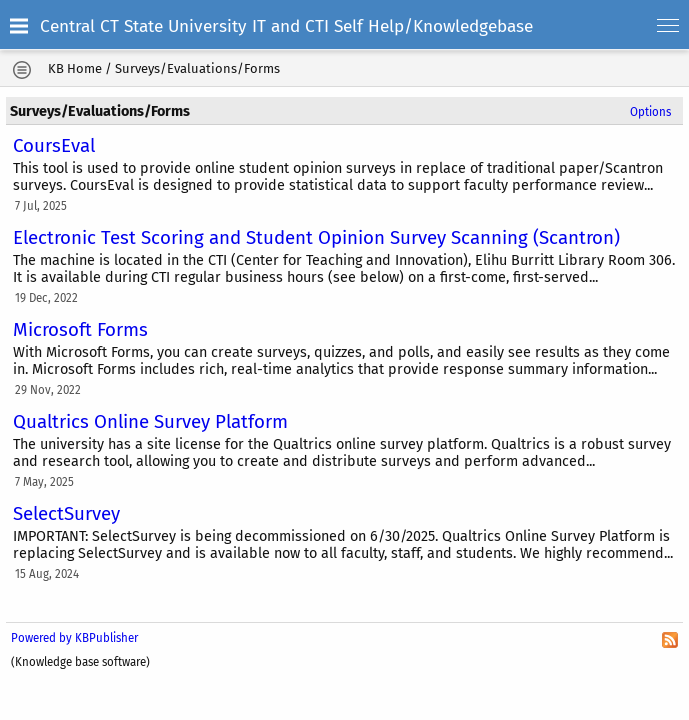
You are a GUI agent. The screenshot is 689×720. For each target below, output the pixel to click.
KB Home (75, 68)
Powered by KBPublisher (74, 638)
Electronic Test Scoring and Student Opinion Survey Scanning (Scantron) (316, 238)
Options (650, 112)
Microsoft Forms (80, 330)
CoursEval (54, 146)
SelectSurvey (66, 514)
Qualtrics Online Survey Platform (150, 422)
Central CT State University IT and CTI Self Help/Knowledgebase (286, 26)
